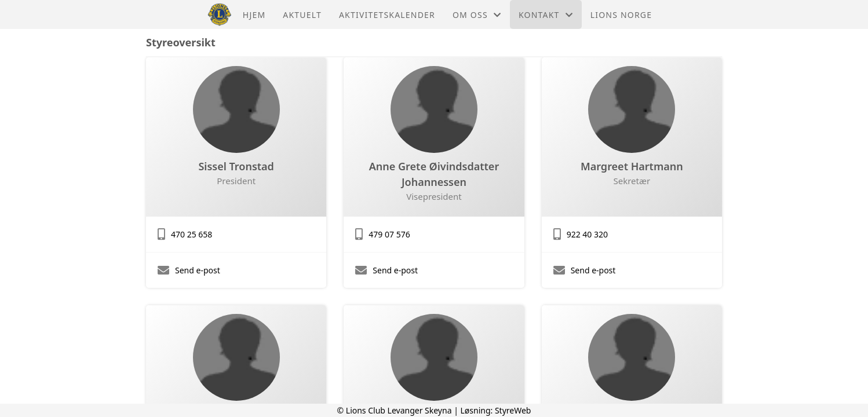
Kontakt (546, 15)
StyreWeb (513, 410)
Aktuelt (302, 15)
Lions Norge (621, 15)
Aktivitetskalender (387, 15)
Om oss (477, 15)
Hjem (254, 15)
